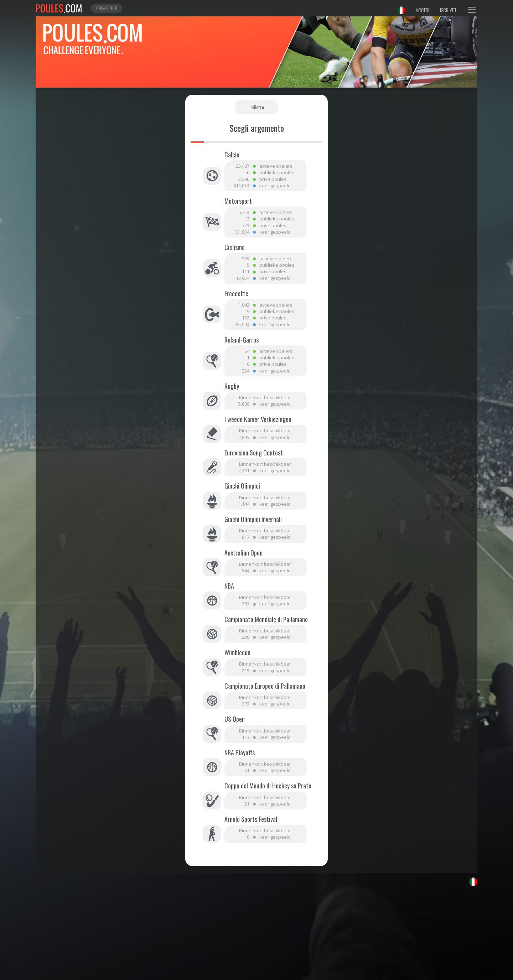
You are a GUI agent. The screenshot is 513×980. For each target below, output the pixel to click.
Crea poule (107, 8)
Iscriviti (448, 10)
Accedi (423, 10)
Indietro (257, 107)
